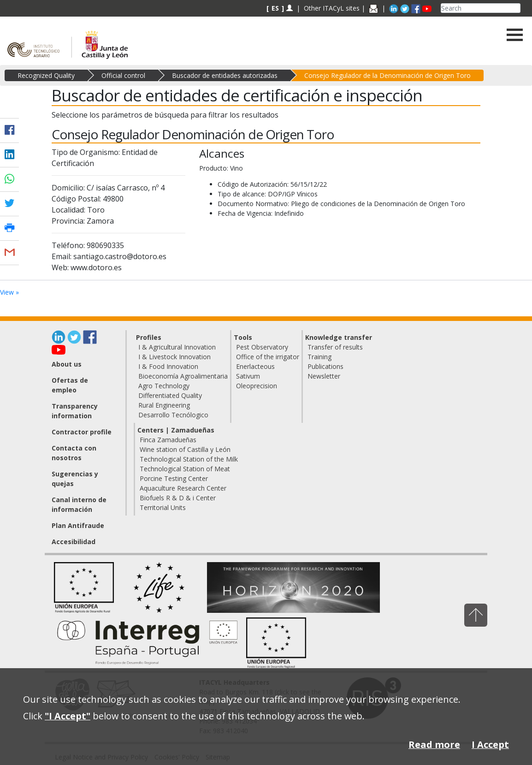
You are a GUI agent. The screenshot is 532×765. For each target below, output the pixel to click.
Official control (123, 75)
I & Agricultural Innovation (177, 347)
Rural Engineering (164, 405)
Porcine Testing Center (174, 478)
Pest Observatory (262, 347)
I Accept (490, 744)
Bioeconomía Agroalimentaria (183, 376)
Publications (325, 366)
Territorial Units (163, 507)
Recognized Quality (46, 75)
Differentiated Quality (170, 395)
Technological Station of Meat (185, 469)
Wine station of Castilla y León (185, 449)
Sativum (248, 376)
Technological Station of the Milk (189, 459)
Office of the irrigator (268, 357)
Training (319, 357)
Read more (434, 744)
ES (275, 8)
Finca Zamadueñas (168, 440)
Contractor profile (82, 432)
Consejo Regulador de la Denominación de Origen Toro (387, 75)
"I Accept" (68, 716)
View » (9, 292)
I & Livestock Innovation (174, 357)
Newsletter (324, 376)
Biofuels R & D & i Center (178, 498)
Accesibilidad (74, 542)
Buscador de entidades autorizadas (225, 75)
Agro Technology (164, 386)
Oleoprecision (257, 386)
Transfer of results (335, 347)
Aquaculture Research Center (183, 488)
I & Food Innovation (168, 366)
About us (67, 364)
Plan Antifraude (78, 525)
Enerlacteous (255, 366)
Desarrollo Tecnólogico (173, 415)
